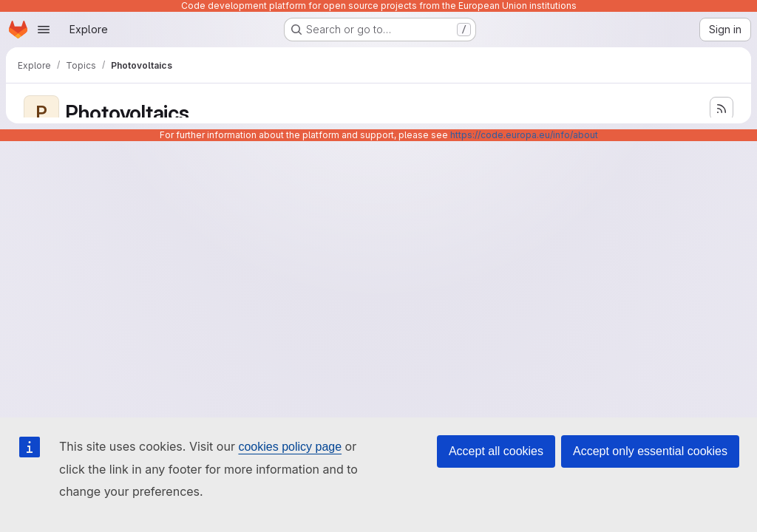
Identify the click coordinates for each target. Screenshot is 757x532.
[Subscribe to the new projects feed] (722, 109)
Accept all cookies (496, 451)
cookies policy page (290, 447)
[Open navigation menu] (44, 30)
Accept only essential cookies (650, 451)
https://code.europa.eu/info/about (524, 135)
